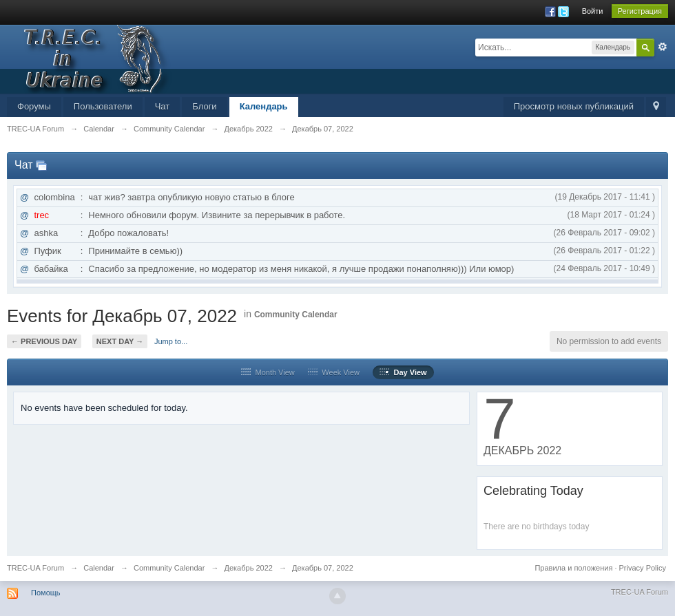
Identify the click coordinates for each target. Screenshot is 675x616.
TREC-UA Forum (35, 568)
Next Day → (120, 341)
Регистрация (640, 11)
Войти (593, 11)
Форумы (34, 106)
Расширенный (663, 47)
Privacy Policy (643, 568)
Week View (334, 372)
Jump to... (171, 341)
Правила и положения (573, 568)
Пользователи (103, 106)
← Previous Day (44, 341)
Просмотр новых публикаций (574, 106)
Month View (268, 372)
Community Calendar (296, 315)
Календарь (264, 106)
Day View (403, 372)
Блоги (204, 106)
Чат (163, 106)
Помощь (46, 593)
